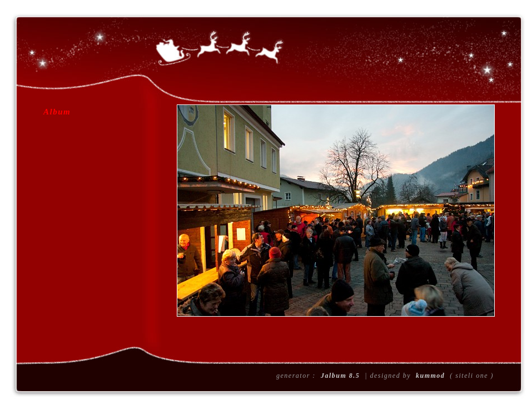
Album (57, 112)
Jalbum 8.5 (340, 376)
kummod (430, 376)
